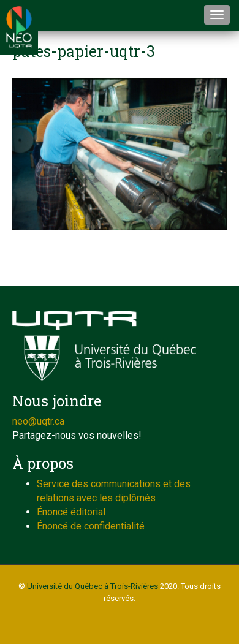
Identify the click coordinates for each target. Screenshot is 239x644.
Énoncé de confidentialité (91, 526)
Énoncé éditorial (71, 512)
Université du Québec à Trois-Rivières (93, 586)
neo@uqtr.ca (38, 421)
